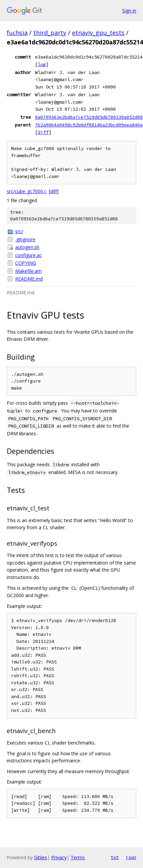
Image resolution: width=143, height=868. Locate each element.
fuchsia (17, 33)
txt (115, 857)
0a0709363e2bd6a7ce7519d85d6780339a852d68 (89, 117)
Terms (78, 857)
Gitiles (41, 857)
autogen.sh (27, 247)
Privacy (59, 857)
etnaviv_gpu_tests (98, 33)
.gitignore (25, 239)
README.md (29, 279)
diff (43, 132)
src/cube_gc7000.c (27, 191)
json (131, 857)
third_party (50, 33)
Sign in (129, 11)
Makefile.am (28, 271)
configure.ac (28, 255)
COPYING (26, 263)
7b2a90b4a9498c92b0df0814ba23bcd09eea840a (89, 125)
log (42, 64)
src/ (19, 231)
